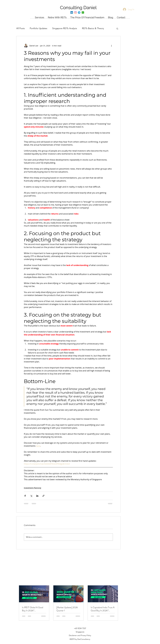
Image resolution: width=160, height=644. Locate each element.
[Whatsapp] (83, 12)
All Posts (20, 28)
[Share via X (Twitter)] (31, 496)
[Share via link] (43, 496)
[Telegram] (79, 12)
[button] (117, 28)
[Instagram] (75, 12)
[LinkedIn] (72, 12)
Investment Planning (32, 488)
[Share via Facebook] (25, 496)
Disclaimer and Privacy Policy (80, 635)
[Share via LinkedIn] (37, 496)
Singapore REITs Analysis (65, 28)
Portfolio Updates (38, 28)
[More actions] (111, 46)
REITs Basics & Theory (93, 28)
